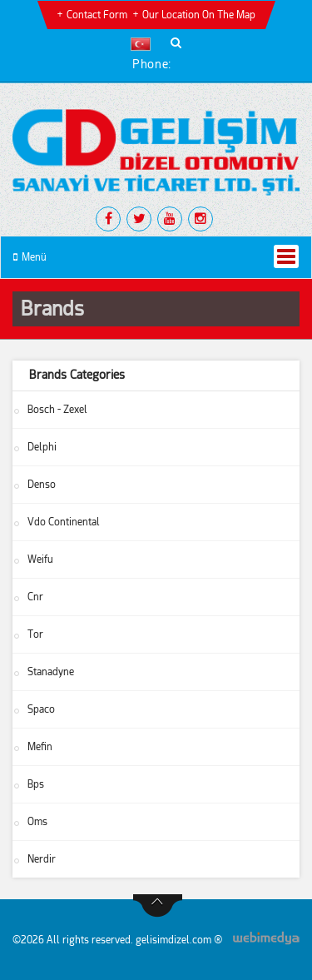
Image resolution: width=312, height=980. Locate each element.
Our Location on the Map (199, 15)
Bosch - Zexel (57, 410)
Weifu (40, 560)
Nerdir (42, 859)
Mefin (40, 747)
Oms (37, 822)
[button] (144, 44)
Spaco (41, 709)
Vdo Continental (64, 522)
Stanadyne (51, 672)
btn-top (158, 906)
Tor (35, 634)
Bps (36, 784)
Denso (42, 485)
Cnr (35, 597)
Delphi (42, 447)
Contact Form (97, 15)
